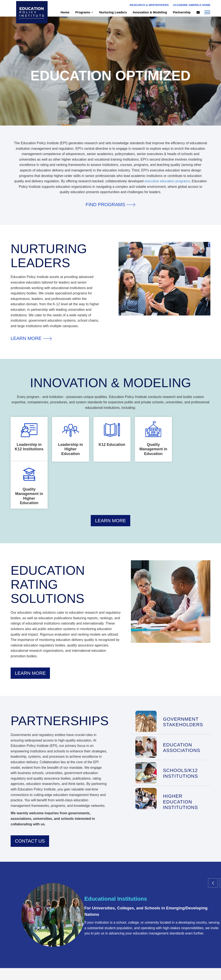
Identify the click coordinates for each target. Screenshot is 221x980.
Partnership (182, 12)
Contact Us (30, 841)
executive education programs (167, 181)
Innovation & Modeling (150, 12)
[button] (213, 883)
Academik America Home (192, 5)
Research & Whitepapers (149, 5)
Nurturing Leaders (113, 12)
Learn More (31, 338)
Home (65, 12)
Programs (84, 12)
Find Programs (110, 205)
